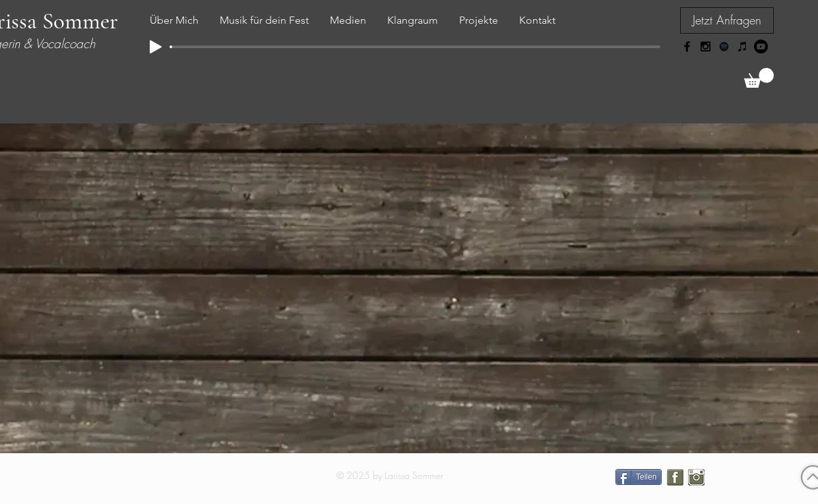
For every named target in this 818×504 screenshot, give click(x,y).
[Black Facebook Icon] (687, 47)
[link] (759, 78)
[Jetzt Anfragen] (727, 20)
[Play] (156, 47)
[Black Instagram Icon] (706, 47)
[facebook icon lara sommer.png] (675, 477)
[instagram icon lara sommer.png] (696, 477)
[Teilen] (639, 477)
